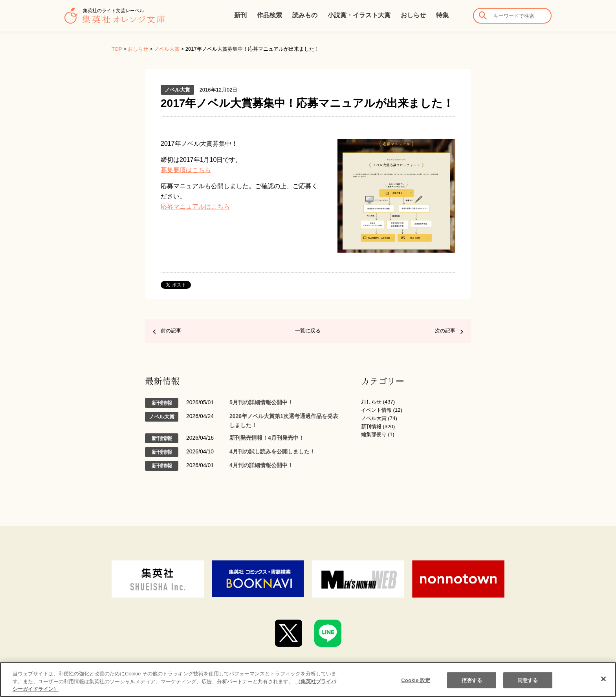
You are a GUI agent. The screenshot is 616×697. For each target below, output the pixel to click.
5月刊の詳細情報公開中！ (261, 402)
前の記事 (171, 331)
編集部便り (374, 434)
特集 (442, 15)
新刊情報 (371, 426)
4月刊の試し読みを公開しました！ (272, 451)
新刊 (240, 15)
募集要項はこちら (186, 170)
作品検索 (269, 15)
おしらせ (413, 15)
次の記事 (445, 331)
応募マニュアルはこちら (195, 206)
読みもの (305, 15)
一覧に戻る (308, 331)
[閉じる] (603, 679)
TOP (117, 49)
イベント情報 (376, 410)
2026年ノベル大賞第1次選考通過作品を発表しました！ (284, 420)
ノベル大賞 (167, 49)
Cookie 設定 (416, 680)
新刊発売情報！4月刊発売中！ (267, 438)
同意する (528, 680)
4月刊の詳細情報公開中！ (261, 465)
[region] (308, 680)
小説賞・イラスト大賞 (359, 15)
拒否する (472, 680)
